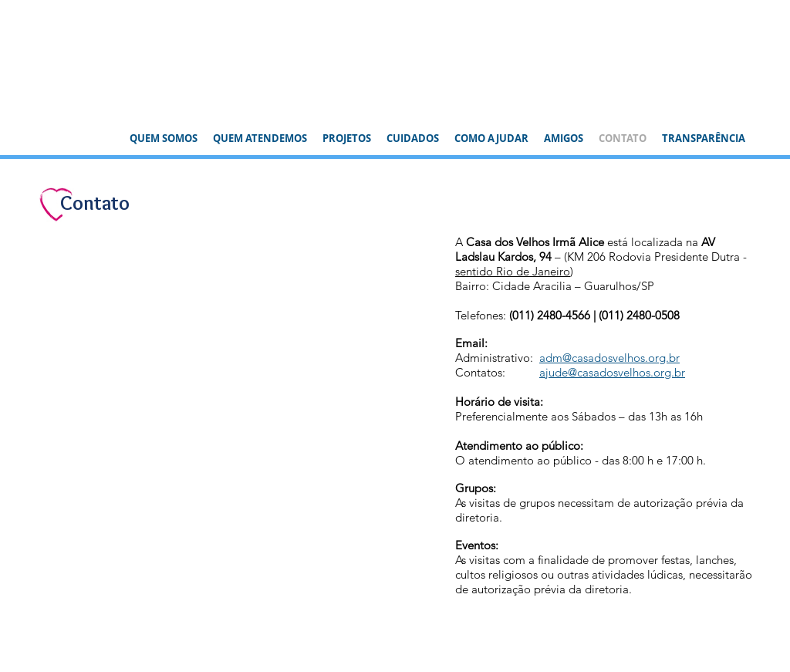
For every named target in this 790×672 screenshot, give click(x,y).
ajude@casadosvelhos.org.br (612, 372)
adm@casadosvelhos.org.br (609, 358)
